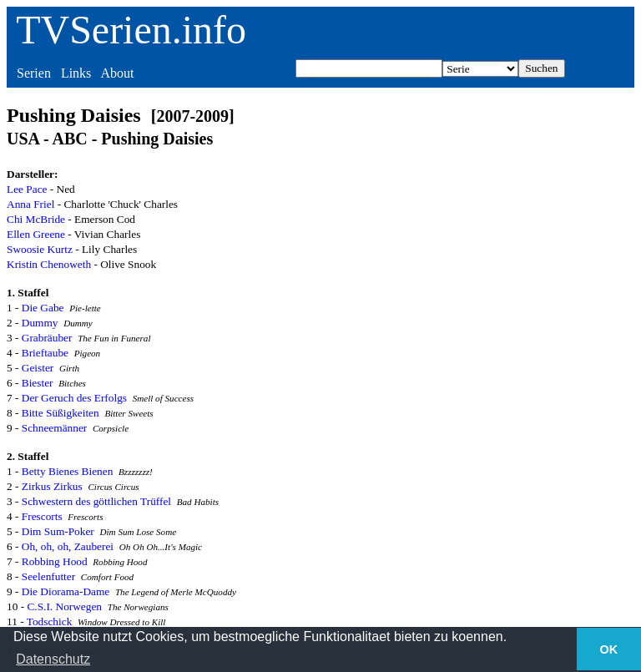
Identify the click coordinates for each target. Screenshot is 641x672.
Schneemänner (54, 428)
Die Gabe (43, 308)
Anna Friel (30, 204)
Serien (34, 73)
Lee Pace (27, 189)
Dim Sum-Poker (58, 531)
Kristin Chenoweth (49, 264)
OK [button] (609, 649)
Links (76, 73)
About (117, 73)
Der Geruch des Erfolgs (74, 398)
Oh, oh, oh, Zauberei (68, 546)
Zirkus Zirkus (52, 486)
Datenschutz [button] (53, 659)
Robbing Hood (55, 561)
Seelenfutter (48, 576)
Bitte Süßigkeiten (61, 413)
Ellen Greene (36, 234)
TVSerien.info (131, 30)
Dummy (40, 323)
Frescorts (42, 516)
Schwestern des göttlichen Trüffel (96, 501)
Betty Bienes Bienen (68, 471)
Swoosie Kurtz (40, 249)
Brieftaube (45, 353)
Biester (38, 383)
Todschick (50, 621)
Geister (38, 368)
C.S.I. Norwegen (64, 606)
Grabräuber (47, 338)
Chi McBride (36, 219)
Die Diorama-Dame (66, 591)
